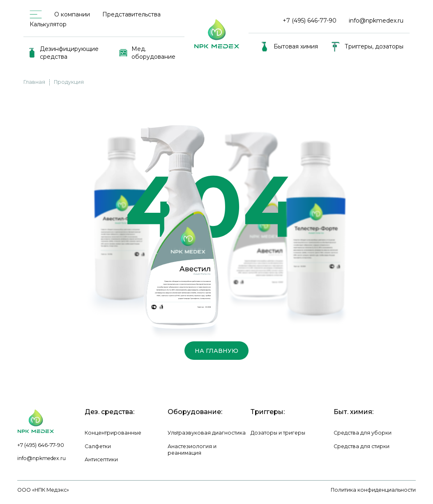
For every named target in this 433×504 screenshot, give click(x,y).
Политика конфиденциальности (373, 490)
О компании (72, 14)
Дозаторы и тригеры (278, 433)
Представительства (131, 14)
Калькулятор (48, 24)
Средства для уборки (363, 433)
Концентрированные (113, 433)
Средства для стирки (362, 446)
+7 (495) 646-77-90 (41, 445)
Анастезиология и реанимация (192, 450)
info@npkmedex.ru (376, 21)
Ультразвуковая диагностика (207, 433)
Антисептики (101, 459)
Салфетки (98, 446)
